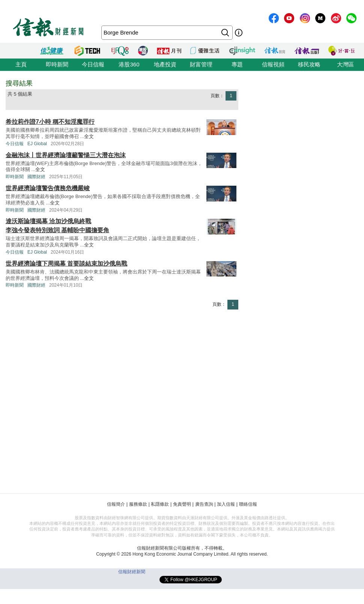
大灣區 (345, 64)
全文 (89, 136)
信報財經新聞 (132, 572)
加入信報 (226, 504)
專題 (237, 64)
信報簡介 (116, 504)
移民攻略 (309, 64)
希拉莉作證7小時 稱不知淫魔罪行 (50, 122)
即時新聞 (57, 64)
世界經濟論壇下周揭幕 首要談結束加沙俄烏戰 (66, 264)
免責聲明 (182, 504)
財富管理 (201, 64)
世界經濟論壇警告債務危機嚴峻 (48, 188)
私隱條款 (160, 504)
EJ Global (37, 144)
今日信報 (93, 64)
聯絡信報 (248, 504)
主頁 (21, 64)
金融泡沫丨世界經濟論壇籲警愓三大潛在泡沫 (66, 155)
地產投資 (165, 64)
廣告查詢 (204, 504)
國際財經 (36, 177)
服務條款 (138, 504)
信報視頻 (273, 64)
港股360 (129, 64)
